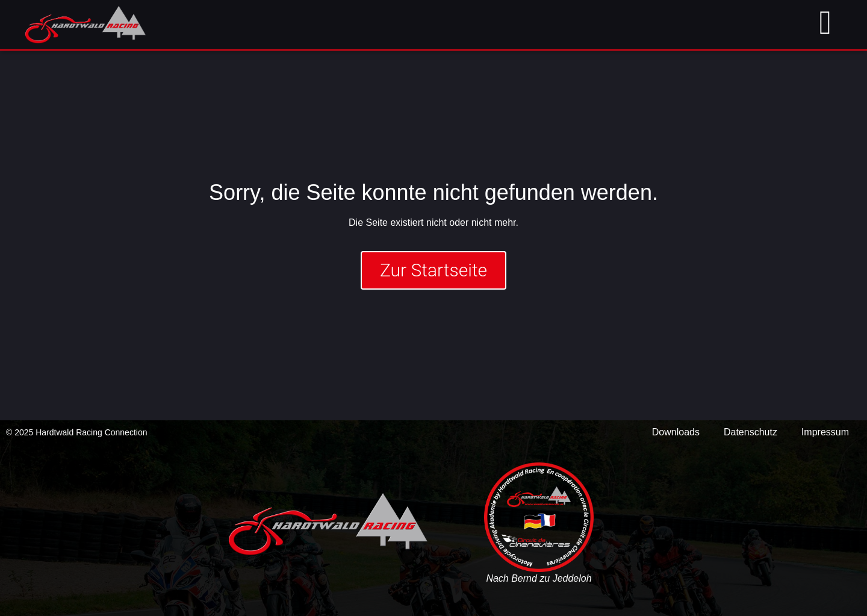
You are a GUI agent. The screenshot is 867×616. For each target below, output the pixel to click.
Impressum (825, 432)
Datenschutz (750, 432)
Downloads (676, 432)
